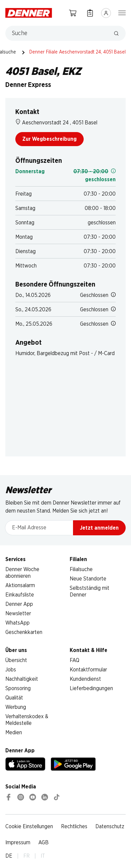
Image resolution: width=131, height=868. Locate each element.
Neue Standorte (88, 579)
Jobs (11, 670)
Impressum (18, 843)
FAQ (74, 660)
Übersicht (16, 660)
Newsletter (18, 614)
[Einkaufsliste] (90, 13)
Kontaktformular (88, 670)
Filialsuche (81, 569)
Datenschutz (110, 827)
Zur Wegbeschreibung (49, 139)
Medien (14, 733)
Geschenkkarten (24, 632)
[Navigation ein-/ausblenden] (122, 12)
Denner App (19, 604)
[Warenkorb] (73, 13)
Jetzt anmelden (99, 528)
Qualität (14, 698)
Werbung (16, 707)
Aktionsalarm (20, 585)
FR (26, 856)
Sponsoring (18, 688)
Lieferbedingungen (91, 688)
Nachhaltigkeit (22, 679)
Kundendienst (85, 679)
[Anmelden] (106, 13)
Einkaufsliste (20, 595)
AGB (43, 843)
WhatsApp (17, 623)
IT (43, 856)
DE (9, 856)
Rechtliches (74, 827)
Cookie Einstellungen (29, 827)
